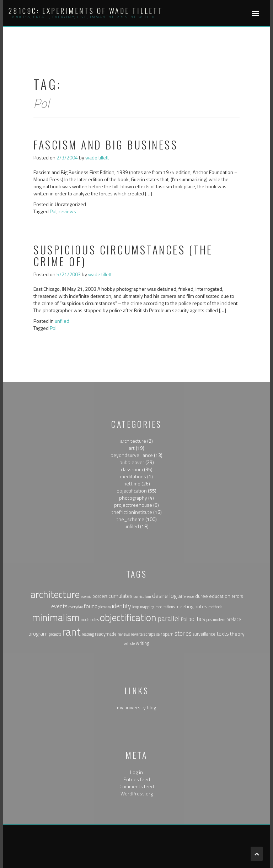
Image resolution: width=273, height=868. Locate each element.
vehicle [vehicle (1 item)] (129, 643)
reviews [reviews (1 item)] (124, 634)
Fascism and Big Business (106, 145)
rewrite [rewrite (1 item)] (137, 634)
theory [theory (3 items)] (237, 634)
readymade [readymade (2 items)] (106, 634)
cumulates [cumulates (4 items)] (121, 596)
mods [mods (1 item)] (85, 620)
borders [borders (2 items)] (100, 596)
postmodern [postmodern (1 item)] (216, 620)
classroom (132, 469)
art (132, 448)
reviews (67, 211)
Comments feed (137, 786)
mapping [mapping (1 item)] (147, 607)
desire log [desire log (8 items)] (164, 596)
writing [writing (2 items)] (143, 643)
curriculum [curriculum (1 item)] (142, 596)
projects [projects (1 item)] (55, 634)
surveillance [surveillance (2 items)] (204, 634)
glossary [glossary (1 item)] (105, 607)
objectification (132, 491)
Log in (136, 772)
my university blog (136, 707)
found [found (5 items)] (91, 606)
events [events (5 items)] (59, 606)
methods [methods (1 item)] (215, 607)
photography (133, 498)
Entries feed (137, 779)
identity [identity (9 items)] (122, 606)
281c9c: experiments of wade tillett (86, 11)
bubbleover (132, 462)
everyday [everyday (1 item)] (76, 607)
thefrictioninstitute (132, 512)
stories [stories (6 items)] (183, 633)
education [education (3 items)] (220, 596)
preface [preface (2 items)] (234, 619)
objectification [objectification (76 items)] (128, 617)
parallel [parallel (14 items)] (169, 618)
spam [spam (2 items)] (168, 634)
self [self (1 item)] (159, 634)
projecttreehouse (133, 505)
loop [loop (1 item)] (136, 607)
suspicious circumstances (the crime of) (123, 256)
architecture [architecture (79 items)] (55, 594)
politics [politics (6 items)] (197, 619)
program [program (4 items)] (38, 634)
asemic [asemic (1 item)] (86, 596)
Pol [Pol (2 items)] (184, 619)
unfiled (62, 321)
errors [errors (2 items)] (237, 596)
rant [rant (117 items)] (71, 632)
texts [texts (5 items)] (223, 633)
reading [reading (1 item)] (88, 634)
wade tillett (97, 157)
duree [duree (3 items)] (202, 596)
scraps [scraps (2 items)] (149, 634)
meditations (133, 476)
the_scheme (130, 519)
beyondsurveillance (132, 455)
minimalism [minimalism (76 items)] (56, 617)
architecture (133, 441)
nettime (132, 483)
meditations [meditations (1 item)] (165, 607)
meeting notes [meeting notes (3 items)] (191, 606)
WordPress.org (137, 793)
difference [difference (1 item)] (186, 596)
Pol (53, 211)
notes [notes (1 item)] (95, 620)
